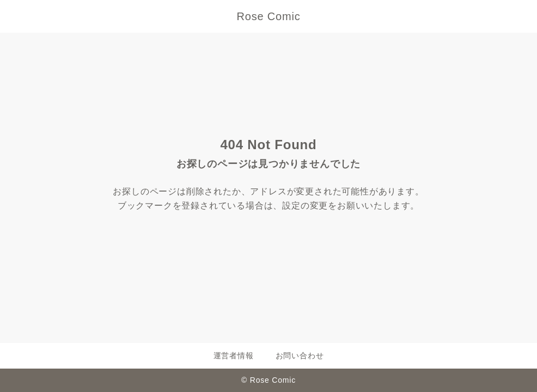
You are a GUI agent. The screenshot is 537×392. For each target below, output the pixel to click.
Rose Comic (269, 16)
